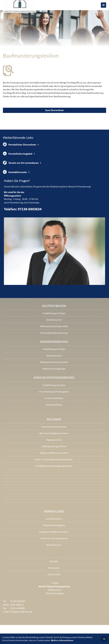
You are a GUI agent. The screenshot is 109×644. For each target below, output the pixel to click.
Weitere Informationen (62, 640)
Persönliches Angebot (18, 154)
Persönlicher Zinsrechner (20, 144)
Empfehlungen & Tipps (54, 313)
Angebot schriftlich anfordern (54, 532)
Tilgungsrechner (54, 440)
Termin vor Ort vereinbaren (21, 163)
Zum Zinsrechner (54, 110)
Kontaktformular (15, 172)
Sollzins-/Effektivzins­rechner (54, 453)
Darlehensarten (54, 320)
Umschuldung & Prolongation (54, 392)
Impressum (54, 568)
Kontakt (54, 561)
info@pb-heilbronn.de (21, 612)
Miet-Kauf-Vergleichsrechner (54, 433)
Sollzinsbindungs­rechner (54, 446)
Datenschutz (54, 574)
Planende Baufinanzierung (54, 333)
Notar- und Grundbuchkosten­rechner (54, 459)
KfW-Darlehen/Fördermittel (54, 326)
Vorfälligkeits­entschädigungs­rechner (54, 466)
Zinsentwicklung (54, 405)
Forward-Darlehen (54, 398)
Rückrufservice (54, 545)
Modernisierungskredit (54, 369)
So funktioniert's (54, 519)
